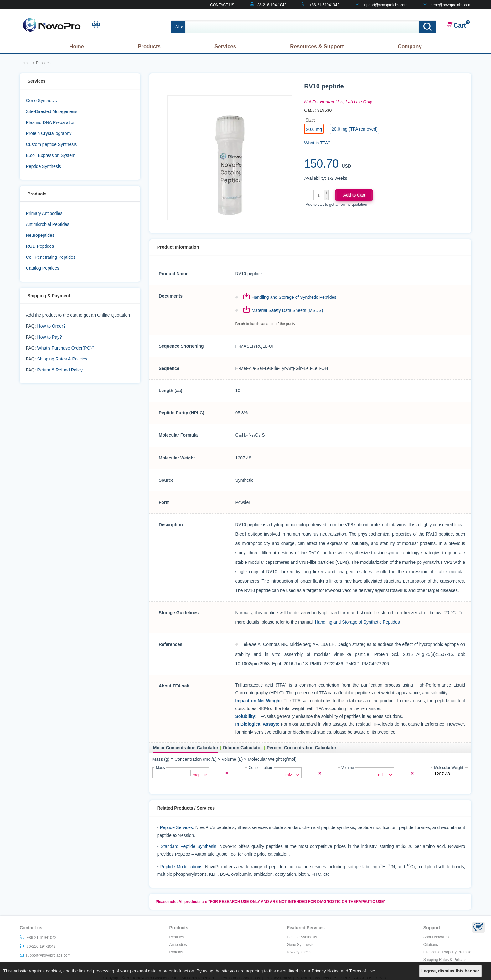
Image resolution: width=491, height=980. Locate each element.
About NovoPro (436, 937)
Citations (431, 944)
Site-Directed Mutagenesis (52, 111)
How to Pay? (50, 337)
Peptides (176, 937)
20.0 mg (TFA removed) (355, 129)
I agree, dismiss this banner (450, 971)
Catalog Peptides (43, 268)
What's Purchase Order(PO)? (66, 348)
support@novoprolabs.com (385, 5)
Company (410, 47)
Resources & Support (317, 47)
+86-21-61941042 (324, 5)
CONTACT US (222, 5)
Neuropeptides (40, 235)
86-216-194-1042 (272, 5)
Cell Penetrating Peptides (51, 257)
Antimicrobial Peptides (48, 224)
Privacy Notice (326, 971)
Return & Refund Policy (60, 370)
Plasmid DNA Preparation (51, 122)
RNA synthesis (299, 952)
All (178, 27)
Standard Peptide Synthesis (189, 846)
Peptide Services (176, 827)
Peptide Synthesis (44, 166)
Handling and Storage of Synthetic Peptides (294, 297)
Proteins (176, 952)
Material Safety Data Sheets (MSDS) (287, 310)
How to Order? (52, 326)
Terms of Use (362, 971)
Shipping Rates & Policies (62, 359)
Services (225, 47)
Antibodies (178, 944)
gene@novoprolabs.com (451, 5)
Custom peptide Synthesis (52, 144)
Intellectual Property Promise (447, 952)
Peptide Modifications (181, 866)
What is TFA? (317, 143)
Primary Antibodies (44, 213)
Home (77, 47)
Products (149, 47)
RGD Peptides (40, 246)
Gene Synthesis (41, 101)
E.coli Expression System (51, 155)
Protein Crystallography (49, 133)
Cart (457, 25)
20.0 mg (314, 129)
